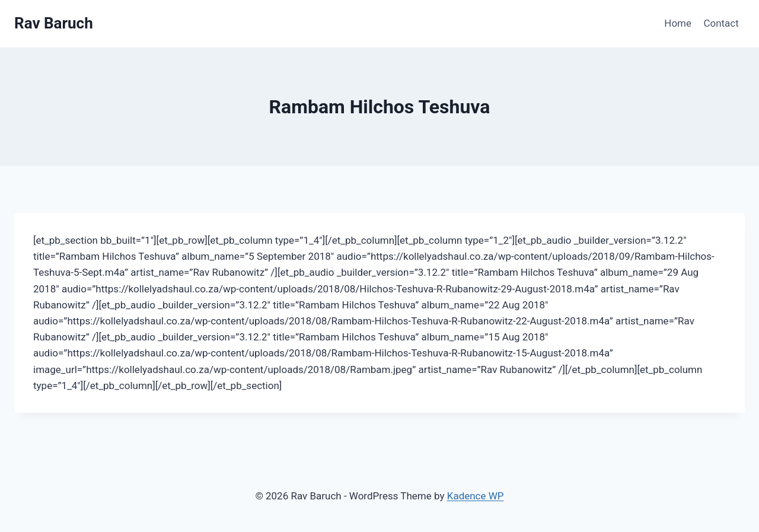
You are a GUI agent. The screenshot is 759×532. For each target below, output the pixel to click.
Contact (721, 23)
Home (678, 23)
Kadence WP (476, 496)
